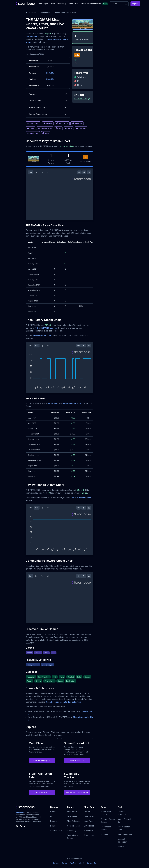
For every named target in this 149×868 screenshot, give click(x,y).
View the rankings (42, 761)
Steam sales (53, 403)
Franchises (89, 835)
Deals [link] (30, 128)
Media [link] (69, 128)
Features (48, 94)
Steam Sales (73, 4)
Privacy (56, 863)
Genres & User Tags (48, 107)
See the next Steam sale (77, 793)
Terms (65, 863)
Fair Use (73, 863)
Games (34, 12)
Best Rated (72, 812)
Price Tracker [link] (62, 123)
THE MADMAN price (42, 336)
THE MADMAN (32, 36)
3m (37, 172)
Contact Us (91, 863)
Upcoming (62, 4)
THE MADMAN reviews (81, 498)
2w (30, 172)
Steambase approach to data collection (63, 702)
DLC (52, 816)
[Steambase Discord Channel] (17, 826)
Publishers (89, 831)
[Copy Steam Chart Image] (84, 172)
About (82, 863)
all (48, 172)
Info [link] (58, 128)
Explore (135, 4)
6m (37, 346)
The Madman (45, 12)
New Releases (73, 826)
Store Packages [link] (45, 128)
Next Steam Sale (125, 834)
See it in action (77, 761)
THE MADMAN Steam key (46, 328)
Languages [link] (81, 128)
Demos (53, 821)
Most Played (43, 4)
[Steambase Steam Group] (21, 826)
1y (42, 172)
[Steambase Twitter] (25, 826)
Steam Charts (56, 831)
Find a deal (42, 793)
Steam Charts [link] (33, 123)
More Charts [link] (33, 133)
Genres (87, 812)
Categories (89, 816)
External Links (48, 101)
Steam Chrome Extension (91, 4)
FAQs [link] (46, 133)
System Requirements (48, 114)
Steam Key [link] (77, 123)
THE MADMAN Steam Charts (65, 12)
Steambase (20, 812)
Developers (89, 826)
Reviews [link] (48, 123)
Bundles (54, 826)
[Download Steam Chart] (89, 172)
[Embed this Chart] (79, 172)
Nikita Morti (51, 73)
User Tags (88, 821)
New (53, 4)
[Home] (27, 13)
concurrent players (52, 39)
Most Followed (74, 821)
